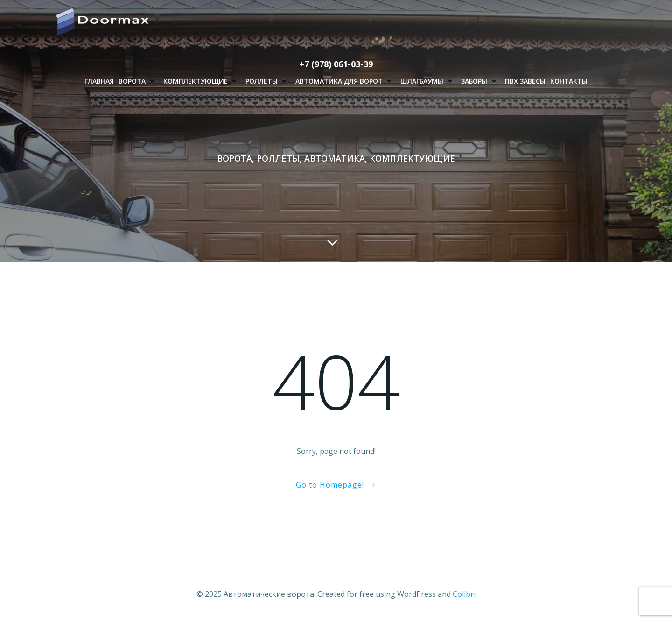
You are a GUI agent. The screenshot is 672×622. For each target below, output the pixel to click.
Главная (99, 81)
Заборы (481, 81)
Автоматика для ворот (346, 81)
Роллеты (268, 81)
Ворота (139, 81)
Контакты (569, 81)
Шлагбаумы (428, 81)
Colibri (464, 594)
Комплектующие (202, 81)
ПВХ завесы (525, 81)
